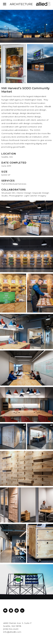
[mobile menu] (5, 4)
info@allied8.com (12, 632)
